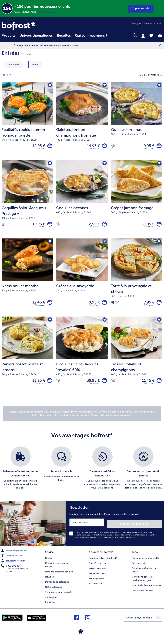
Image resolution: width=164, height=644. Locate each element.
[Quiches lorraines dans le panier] (159, 147)
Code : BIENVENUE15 (26, 12)
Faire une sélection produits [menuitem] (59, 575)
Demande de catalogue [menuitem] (57, 585)
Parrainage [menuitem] (50, 605)
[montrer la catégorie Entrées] (36, 64)
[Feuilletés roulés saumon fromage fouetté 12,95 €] (27, 122)
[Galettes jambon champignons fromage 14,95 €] (82, 122)
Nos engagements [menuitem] (98, 571)
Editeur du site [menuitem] (139, 566)
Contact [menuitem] (158, 23)
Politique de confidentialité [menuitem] (146, 561)
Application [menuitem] (51, 600)
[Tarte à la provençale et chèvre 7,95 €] (137, 281)
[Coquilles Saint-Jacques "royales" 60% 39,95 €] (82, 360)
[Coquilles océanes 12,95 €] (82, 201)
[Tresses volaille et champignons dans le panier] (159, 385)
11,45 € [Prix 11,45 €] (147, 385)
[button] (141, 9)
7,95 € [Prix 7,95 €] (148, 305)
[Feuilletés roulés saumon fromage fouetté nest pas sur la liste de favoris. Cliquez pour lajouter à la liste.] (50, 85)
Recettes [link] (64, 36)
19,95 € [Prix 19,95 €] (38, 226)
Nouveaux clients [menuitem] (97, 576)
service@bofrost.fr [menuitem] (13, 564)
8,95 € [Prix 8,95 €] (148, 226)
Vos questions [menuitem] (96, 586)
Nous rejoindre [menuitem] (96, 581)
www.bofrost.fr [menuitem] (12, 559)
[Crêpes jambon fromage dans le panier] (159, 226)
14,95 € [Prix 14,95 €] (92, 146)
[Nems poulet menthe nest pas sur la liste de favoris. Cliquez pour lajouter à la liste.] (50, 244)
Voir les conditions (48, 12)
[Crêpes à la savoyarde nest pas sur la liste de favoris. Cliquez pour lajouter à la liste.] (104, 244)
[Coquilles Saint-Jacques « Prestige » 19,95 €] (27, 201)
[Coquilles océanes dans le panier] (104, 226)
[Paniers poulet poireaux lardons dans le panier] (49, 385)
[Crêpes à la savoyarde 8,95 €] (82, 281)
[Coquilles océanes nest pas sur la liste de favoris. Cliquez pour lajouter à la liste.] (104, 165)
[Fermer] (161, 3)
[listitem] (20, 473)
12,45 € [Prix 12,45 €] (37, 305)
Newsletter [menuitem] (51, 580)
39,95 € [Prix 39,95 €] (92, 385)
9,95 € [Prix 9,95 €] (148, 146)
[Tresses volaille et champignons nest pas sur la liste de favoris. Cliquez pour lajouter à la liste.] (159, 324)
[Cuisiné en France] (113, 146)
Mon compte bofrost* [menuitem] (15, 554)
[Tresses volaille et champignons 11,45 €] (137, 360)
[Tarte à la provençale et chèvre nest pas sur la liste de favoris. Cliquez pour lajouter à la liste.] (159, 244)
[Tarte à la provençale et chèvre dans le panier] (159, 305)
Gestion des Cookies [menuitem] (142, 593)
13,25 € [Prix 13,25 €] (37, 385)
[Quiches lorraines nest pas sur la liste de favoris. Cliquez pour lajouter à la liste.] (159, 85)
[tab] (143, 36)
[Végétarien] (113, 305)
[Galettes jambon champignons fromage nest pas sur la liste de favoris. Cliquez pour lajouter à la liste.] (104, 85)
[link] (26, 26)
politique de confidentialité (98, 541)
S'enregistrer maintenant (143, 527)
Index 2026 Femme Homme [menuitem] (146, 588)
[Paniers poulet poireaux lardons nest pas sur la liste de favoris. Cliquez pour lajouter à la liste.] (50, 324)
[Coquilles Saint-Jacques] (104, 385)
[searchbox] (114, 35)
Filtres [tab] (8, 75)
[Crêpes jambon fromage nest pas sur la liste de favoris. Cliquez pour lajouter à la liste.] (159, 165)
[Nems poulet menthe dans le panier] (49, 305)
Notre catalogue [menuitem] (54, 590)
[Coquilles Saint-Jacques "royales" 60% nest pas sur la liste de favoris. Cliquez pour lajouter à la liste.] (104, 324)
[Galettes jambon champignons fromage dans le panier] (104, 147)
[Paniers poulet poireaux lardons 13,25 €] (27, 360)
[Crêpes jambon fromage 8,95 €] (137, 201)
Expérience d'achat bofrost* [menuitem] (103, 561)
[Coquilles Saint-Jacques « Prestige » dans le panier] (49, 226)
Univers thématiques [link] (36, 36)
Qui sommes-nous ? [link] (91, 36)
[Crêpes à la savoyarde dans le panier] (104, 305)
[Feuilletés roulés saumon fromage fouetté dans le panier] (49, 147)
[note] (82, 418)
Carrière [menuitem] (148, 23)
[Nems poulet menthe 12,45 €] (27, 281)
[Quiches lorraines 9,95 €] (137, 122)
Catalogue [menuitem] (136, 23)
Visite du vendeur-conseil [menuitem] (58, 595)
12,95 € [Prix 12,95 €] (37, 146)
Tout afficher (14, 65)
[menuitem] (8, 37)
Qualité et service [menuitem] (98, 566)
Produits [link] (8, 36)
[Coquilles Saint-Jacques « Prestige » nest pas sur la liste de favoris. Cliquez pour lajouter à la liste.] (50, 165)
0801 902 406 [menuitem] (11, 569)
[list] (82, 473)
